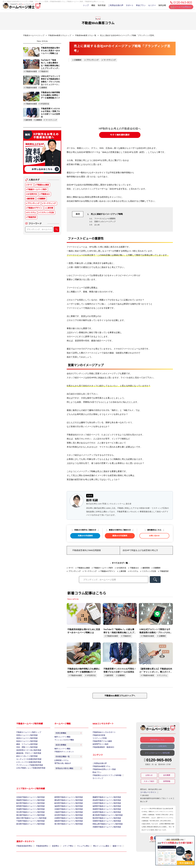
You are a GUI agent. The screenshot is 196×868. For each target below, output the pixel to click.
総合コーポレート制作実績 (26, 759)
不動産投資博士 (42, 855)
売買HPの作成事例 (85, 536)
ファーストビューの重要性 (105, 219)
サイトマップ (97, 782)
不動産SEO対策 (98, 736)
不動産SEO (45, 195)
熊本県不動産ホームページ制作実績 (106, 825)
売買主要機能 (69, 733)
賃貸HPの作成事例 (120, 536)
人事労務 (50, 208)
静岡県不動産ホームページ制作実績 (68, 801)
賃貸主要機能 (69, 748)
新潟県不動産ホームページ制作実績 (29, 832)
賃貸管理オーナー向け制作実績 (28, 753)
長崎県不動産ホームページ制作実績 (106, 815)
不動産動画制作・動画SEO (102, 749)
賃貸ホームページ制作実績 (26, 739)
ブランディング (33, 204)
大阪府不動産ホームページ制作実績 (68, 818)
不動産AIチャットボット (63, 756)
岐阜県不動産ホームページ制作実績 (68, 808)
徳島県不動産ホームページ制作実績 (68, 828)
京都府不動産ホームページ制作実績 (68, 815)
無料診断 (162, 7)
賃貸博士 (54, 855)
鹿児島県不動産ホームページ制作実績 (106, 822)
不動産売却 (32, 218)
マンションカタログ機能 (63, 741)
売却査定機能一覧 (69, 762)
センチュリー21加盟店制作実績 (28, 763)
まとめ (97, 225)
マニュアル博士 (80, 855)
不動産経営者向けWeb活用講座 (86, 550)
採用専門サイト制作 (100, 746)
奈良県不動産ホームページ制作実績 (68, 822)
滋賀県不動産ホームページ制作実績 (68, 811)
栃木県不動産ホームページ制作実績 (29, 808)
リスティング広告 (47, 213)
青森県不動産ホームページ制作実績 (29, 805)
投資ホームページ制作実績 (26, 742)
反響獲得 (42, 199)
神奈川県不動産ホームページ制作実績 (30, 825)
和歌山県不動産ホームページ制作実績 (106, 832)
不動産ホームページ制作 (37, 190)
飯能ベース (112, 855)
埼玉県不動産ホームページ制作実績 (29, 818)
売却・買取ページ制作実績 (26, 749)
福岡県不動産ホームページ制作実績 (106, 811)
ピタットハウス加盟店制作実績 (28, 766)
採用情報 (167, 782)
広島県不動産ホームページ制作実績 (106, 808)
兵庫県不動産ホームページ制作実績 (68, 825)
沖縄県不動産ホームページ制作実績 (106, 835)
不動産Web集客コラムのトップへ (120, 696)
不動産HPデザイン (35, 208)
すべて (30, 185)
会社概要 (167, 776)
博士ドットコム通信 (97, 855)
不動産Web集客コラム (101, 769)
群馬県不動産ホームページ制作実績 (29, 811)
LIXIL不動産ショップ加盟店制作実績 (30, 773)
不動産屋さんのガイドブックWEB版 (107, 779)
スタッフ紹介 (149, 782)
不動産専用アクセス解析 (102, 742)
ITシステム (32, 213)
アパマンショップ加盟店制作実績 (29, 769)
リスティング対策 (99, 739)
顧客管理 (31, 199)
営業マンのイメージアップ (105, 222)
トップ (81, 7)
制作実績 (98, 7)
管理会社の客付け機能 (69, 777)
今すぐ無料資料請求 (120, 135)
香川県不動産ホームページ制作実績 (68, 832)
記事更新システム (61, 767)
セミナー (151, 7)
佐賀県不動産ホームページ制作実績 (106, 818)
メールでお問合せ (181, 8)
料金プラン (139, 7)
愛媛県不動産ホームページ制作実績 (106, 801)
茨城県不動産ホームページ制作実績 (29, 815)
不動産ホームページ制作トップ (28, 732)
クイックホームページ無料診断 (157, 754)
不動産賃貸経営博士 (25, 855)
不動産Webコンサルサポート (103, 732)
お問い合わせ (154, 536)
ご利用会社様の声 (113, 7)
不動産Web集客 (43, 185)
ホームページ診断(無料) (157, 747)
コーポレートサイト (149, 793)
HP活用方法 (32, 195)
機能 (89, 7)
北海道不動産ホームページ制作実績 (29, 801)
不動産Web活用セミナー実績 (103, 772)
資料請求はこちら (157, 740)
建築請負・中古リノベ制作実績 (28, 756)
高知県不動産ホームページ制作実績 (106, 805)
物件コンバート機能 (62, 738)
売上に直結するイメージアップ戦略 (106, 214)
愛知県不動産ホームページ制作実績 (68, 805)
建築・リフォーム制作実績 (26, 746)
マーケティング (50, 204)
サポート (127, 7)
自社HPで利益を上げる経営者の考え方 (139, 550)
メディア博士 (66, 855)
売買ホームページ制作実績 (26, 736)
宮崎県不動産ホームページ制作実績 (106, 828)
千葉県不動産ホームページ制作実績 (29, 828)
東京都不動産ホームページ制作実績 (29, 822)
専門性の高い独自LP (62, 770)
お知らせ (149, 776)
